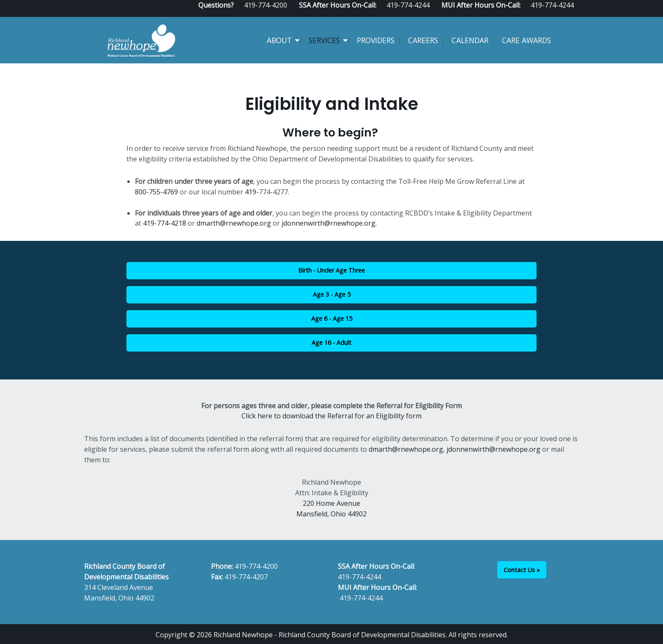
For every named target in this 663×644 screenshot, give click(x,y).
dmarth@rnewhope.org (235, 223)
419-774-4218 (164, 223)
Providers (376, 40)
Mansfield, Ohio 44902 (331, 514)
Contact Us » (522, 570)
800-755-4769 (156, 192)
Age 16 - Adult (331, 342)
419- (252, 192)
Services (324, 40)
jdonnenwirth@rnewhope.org (493, 449)
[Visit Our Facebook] (548, 14)
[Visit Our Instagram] (575, 14)
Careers (423, 40)
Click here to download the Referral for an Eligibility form (331, 416)
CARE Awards (526, 40)
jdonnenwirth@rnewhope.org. (329, 223)
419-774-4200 (256, 566)
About (279, 40)
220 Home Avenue (331, 503)
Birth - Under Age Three (331, 270)
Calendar (470, 40)
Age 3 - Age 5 (332, 294)
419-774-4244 (359, 577)
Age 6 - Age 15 (332, 318)
